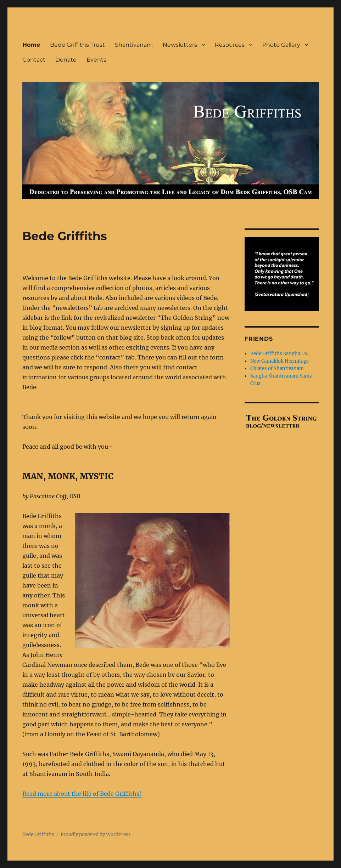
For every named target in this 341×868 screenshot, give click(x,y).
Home (31, 45)
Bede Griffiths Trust (77, 45)
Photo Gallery (281, 45)
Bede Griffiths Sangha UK (279, 354)
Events (96, 60)
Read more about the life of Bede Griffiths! (82, 794)
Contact (34, 60)
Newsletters (180, 45)
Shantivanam (134, 45)
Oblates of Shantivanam (277, 368)
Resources (230, 45)
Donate (66, 60)
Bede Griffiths (38, 835)
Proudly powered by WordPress (96, 835)
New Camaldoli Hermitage (279, 361)
